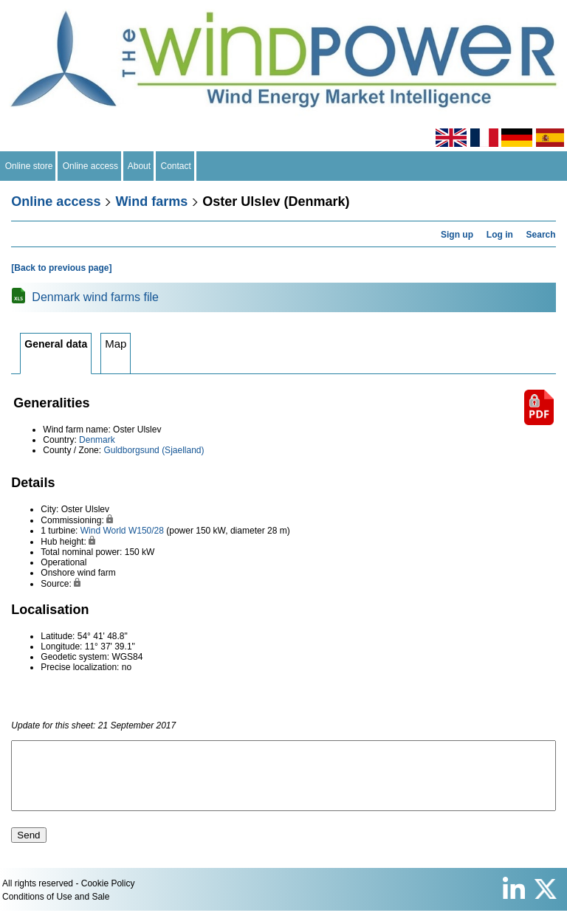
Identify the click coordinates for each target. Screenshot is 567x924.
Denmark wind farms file (95, 297)
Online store (29, 166)
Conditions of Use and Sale (56, 910)
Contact (176, 166)
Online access (90, 166)
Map (116, 344)
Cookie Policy (108, 897)
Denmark (97, 440)
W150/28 (146, 531)
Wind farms (151, 201)
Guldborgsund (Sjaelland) (154, 450)
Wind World (103, 531)
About (140, 166)
